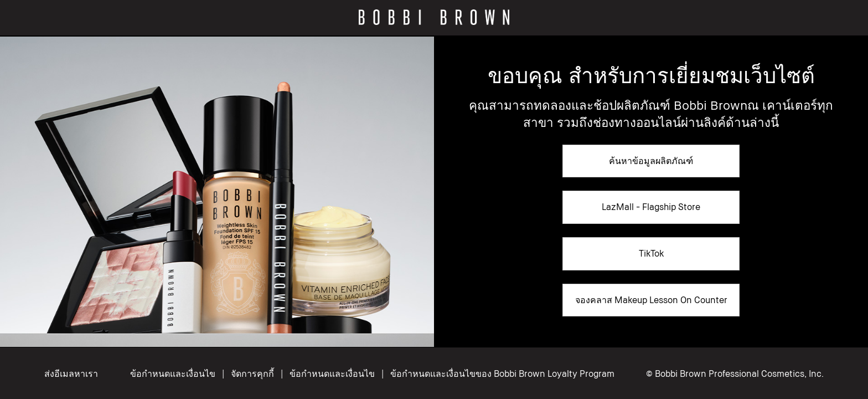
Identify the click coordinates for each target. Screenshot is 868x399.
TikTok (651, 253)
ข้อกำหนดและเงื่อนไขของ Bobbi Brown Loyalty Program (502, 374)
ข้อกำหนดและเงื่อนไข (173, 374)
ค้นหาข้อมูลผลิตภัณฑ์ (651, 161)
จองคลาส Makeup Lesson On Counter (651, 300)
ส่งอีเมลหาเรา (71, 374)
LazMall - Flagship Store (651, 207)
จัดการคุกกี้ (254, 374)
